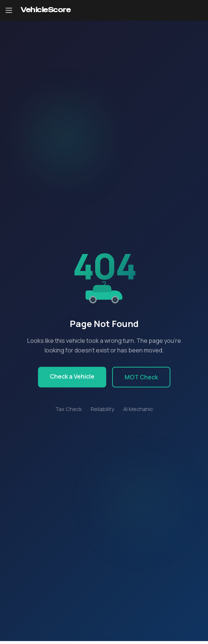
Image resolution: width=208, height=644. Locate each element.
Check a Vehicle (72, 376)
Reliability (103, 409)
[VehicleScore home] (46, 11)
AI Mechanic (138, 409)
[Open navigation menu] (9, 10)
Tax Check (69, 409)
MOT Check (141, 377)
